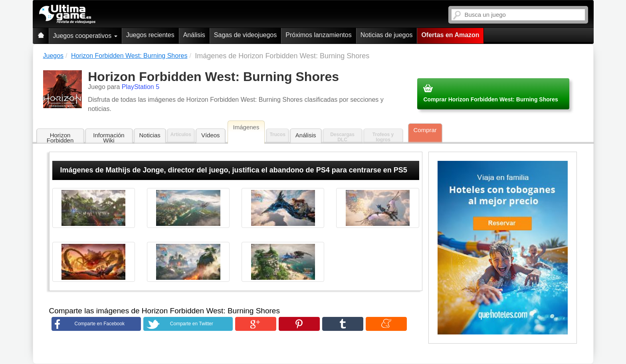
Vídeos (211, 135)
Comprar (425, 130)
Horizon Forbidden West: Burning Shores (60, 138)
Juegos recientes (150, 35)
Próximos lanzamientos (318, 35)
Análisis (194, 35)
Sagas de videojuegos (245, 35)
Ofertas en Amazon (450, 35)
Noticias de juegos (387, 35)
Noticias (150, 135)
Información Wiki (109, 138)
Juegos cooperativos (85, 36)
